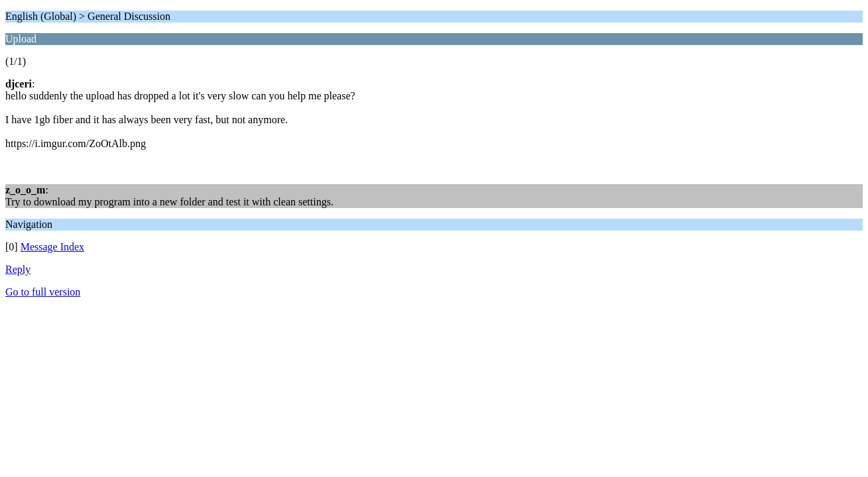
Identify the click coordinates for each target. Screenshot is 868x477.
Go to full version (43, 292)
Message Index (52, 247)
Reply (18, 269)
